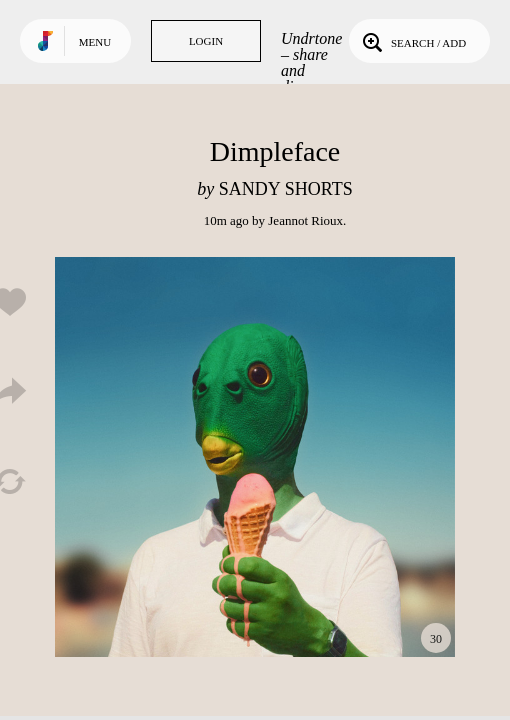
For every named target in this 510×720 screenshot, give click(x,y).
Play (255, 457)
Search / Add (412, 41)
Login (206, 41)
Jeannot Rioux (305, 220)
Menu (95, 42)
